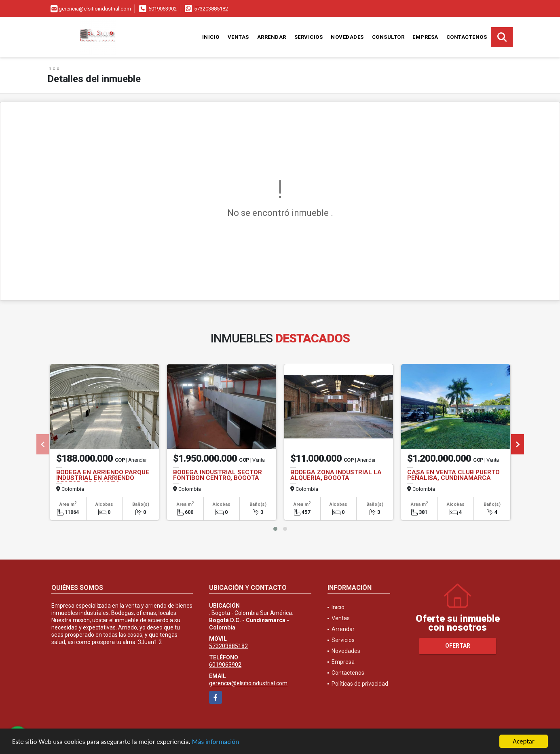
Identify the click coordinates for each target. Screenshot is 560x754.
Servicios (309, 37)
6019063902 (163, 9)
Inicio (211, 37)
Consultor (388, 37)
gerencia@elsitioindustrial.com (248, 683)
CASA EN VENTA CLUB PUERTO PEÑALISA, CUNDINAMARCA (453, 475)
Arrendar (272, 37)
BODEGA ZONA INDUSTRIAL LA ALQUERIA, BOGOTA (336, 475)
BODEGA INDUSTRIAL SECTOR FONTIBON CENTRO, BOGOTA (218, 475)
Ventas (238, 37)
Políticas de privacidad (360, 684)
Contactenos (467, 37)
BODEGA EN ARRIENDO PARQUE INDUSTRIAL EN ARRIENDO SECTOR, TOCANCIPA (103, 478)
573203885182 (211, 9)
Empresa (425, 37)
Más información (216, 742)
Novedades (347, 37)
